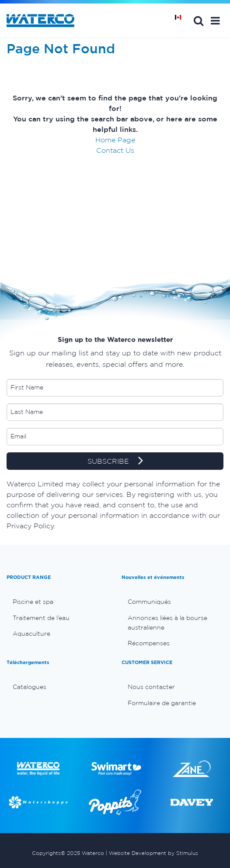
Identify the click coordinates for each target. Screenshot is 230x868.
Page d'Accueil (181, 21)
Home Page (115, 140)
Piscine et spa (33, 602)
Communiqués (149, 602)
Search (199, 21)
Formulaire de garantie (162, 703)
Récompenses (149, 643)
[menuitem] (57, 602)
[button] (215, 21)
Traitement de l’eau (41, 618)
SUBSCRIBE (115, 462)
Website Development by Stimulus (153, 853)
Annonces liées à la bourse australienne (167, 623)
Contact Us (115, 150)
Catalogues (30, 687)
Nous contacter (151, 687)
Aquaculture (31, 634)
